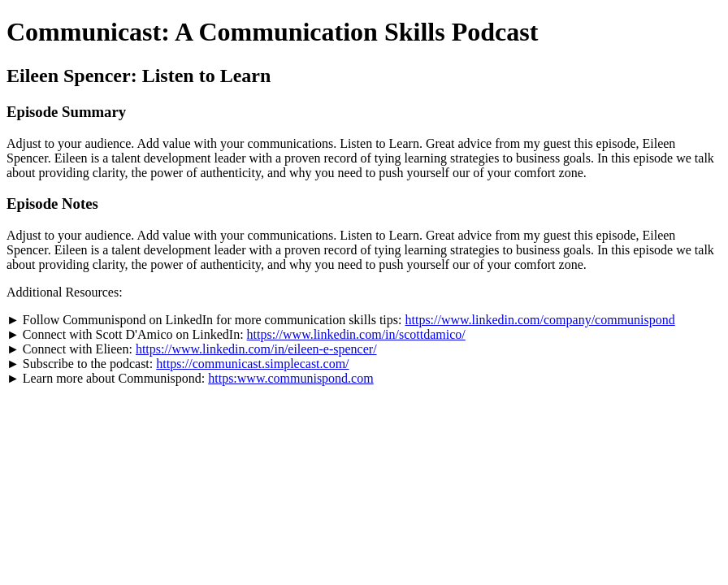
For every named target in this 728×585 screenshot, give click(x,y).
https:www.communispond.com (290, 378)
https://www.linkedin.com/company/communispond (539, 320)
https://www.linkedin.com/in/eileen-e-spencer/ (256, 349)
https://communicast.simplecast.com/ (252, 364)
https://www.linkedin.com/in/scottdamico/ (356, 334)
